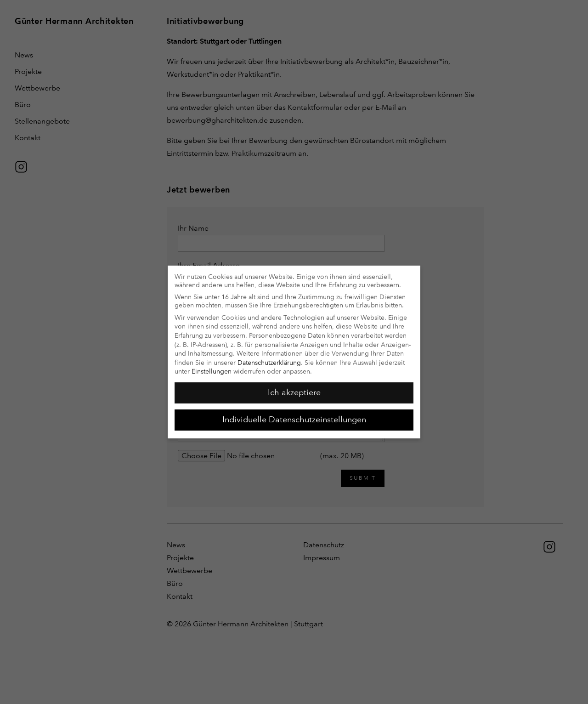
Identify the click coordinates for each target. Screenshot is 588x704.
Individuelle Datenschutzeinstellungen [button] (294, 414)
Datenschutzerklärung (269, 358)
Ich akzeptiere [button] (294, 387)
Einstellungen (212, 367)
